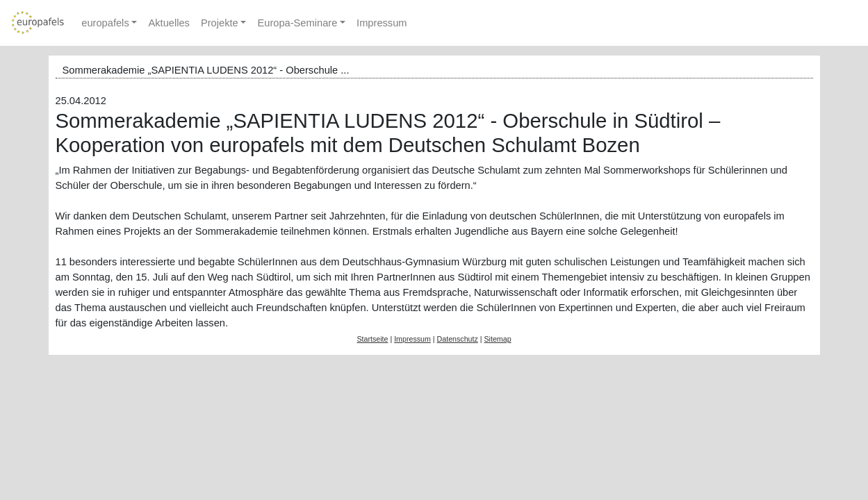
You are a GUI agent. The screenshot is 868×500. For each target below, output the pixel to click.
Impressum (382, 23)
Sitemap (497, 339)
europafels (105, 23)
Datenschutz (458, 339)
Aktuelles (169, 23)
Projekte (220, 23)
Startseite (372, 339)
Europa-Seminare (297, 23)
